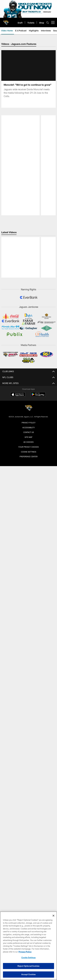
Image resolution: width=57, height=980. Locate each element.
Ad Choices (29, 584)
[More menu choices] (53, 22)
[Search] (48, 23)
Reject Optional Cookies (29, 966)
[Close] (53, 916)
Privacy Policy (29, 564)
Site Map (29, 579)
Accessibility (29, 569)
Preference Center (29, 598)
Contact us (29, 574)
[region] (29, 946)
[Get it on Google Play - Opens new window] (38, 537)
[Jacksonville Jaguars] (29, 550)
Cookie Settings (29, 593)
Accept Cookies (29, 974)
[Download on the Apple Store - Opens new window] (18, 536)
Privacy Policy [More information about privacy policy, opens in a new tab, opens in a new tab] (25, 952)
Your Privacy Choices (29, 588)
